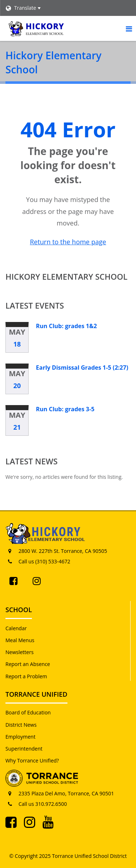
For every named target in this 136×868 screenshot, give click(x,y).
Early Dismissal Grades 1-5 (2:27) (82, 368)
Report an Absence (28, 664)
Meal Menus (20, 640)
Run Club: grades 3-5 (65, 409)
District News (21, 725)
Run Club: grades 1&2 (66, 326)
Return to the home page (68, 242)
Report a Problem (26, 676)
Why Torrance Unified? (32, 760)
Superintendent (24, 749)
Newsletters (20, 652)
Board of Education (28, 712)
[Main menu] (129, 29)
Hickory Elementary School (67, 276)
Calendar (16, 628)
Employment (20, 737)
